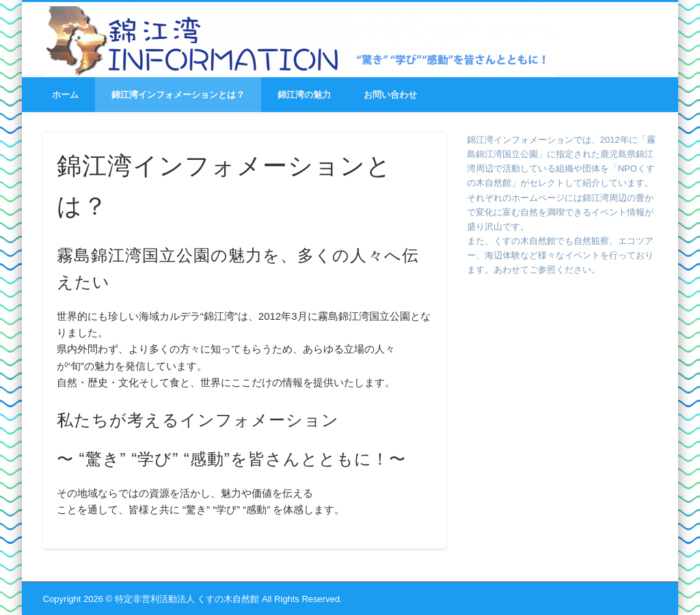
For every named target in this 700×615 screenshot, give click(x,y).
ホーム (65, 95)
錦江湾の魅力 (304, 95)
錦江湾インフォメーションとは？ (178, 95)
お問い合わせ (390, 95)
